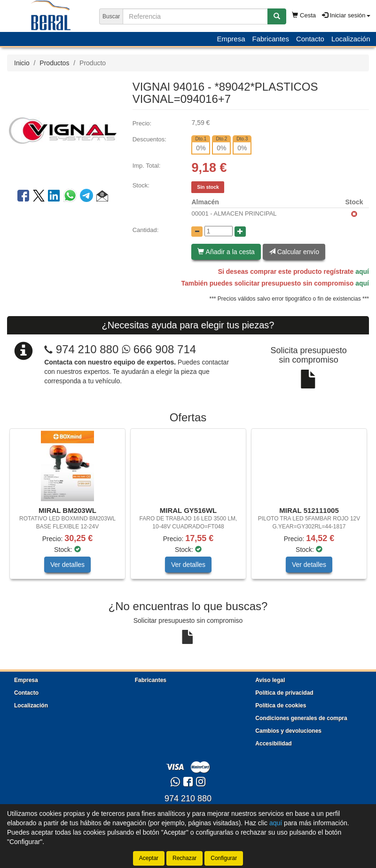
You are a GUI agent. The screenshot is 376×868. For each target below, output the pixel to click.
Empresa (231, 39)
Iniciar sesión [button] (346, 15)
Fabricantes (271, 39)
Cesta (304, 15)
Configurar (224, 858)
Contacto (310, 39)
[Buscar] (277, 16)
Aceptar (149, 858)
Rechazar (184, 858)
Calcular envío (294, 252)
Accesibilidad (273, 744)
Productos (54, 63)
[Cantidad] (219, 231)
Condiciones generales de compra (301, 718)
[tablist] (188, 508)
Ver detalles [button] (67, 565)
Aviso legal (270, 680)
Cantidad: (146, 230)
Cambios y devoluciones (288, 731)
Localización (351, 39)
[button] (102, 197)
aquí (362, 271)
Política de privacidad (284, 693)
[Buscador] (195, 16)
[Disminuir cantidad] (197, 232)
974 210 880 (87, 349)
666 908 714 (159, 349)
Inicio (22, 63)
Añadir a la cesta (226, 252)
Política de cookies (281, 705)
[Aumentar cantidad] (240, 232)
